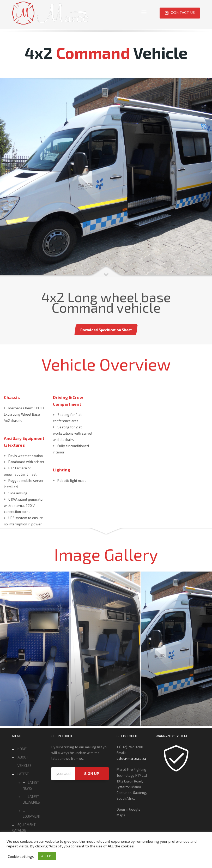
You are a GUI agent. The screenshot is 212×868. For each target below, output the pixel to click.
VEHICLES (25, 766)
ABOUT (23, 757)
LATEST (23, 774)
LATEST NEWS (31, 785)
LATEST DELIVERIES (31, 799)
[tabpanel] (106, 177)
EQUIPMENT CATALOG (24, 828)
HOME (22, 749)
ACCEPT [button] (47, 856)
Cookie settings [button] (21, 856)
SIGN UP (92, 774)
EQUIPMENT (32, 816)
